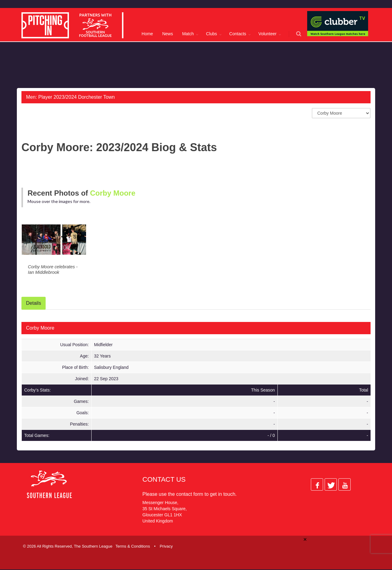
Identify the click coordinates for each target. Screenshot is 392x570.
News (168, 34)
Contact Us (164, 480)
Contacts (238, 34)
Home (147, 34)
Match (188, 34)
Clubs (212, 34)
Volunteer (268, 34)
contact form (190, 495)
